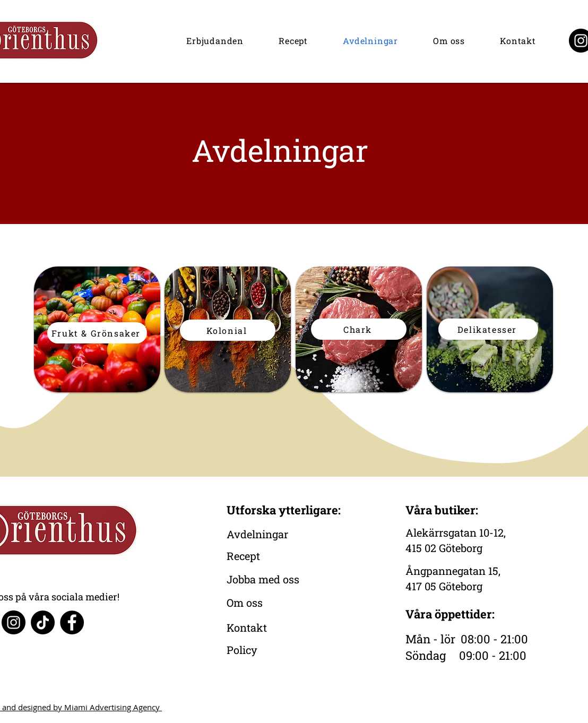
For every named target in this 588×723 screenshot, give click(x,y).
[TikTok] (43, 622)
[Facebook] (72, 622)
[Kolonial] (228, 330)
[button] (215, 41)
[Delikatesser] (488, 329)
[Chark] (359, 329)
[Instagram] (14, 622)
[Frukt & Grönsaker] (97, 333)
